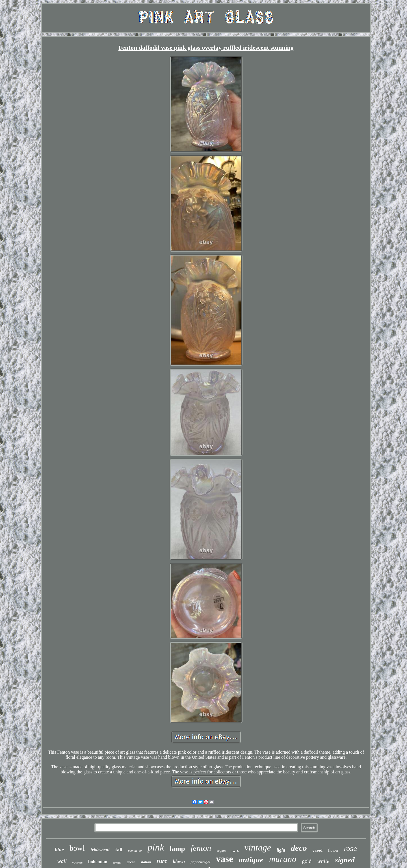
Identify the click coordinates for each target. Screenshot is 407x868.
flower (333, 850)
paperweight (200, 862)
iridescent (100, 850)
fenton (201, 848)
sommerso (135, 850)
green (131, 862)
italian (146, 862)
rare (162, 861)
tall (119, 850)
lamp (177, 849)
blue (59, 850)
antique (251, 860)
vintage (258, 847)
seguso (221, 850)
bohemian (98, 862)
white (323, 861)
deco (299, 848)
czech (235, 851)
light (281, 850)
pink (156, 847)
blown (179, 861)
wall (62, 861)
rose (351, 849)
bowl (77, 848)
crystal (117, 863)
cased (318, 850)
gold (307, 861)
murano (283, 859)
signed (345, 860)
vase (225, 859)
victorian (77, 863)
